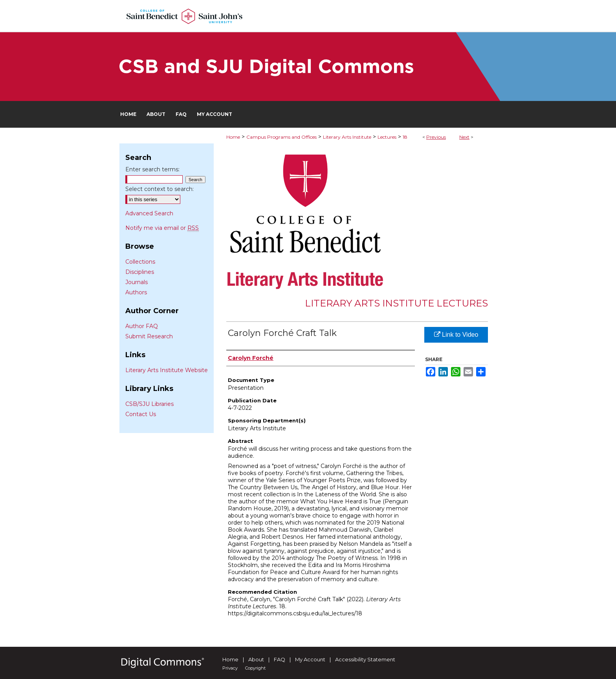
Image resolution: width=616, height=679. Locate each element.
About (256, 659)
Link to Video (456, 335)
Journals (137, 282)
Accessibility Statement (365, 659)
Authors (136, 292)
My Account (310, 659)
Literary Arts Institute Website (167, 370)
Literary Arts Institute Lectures (396, 303)
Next (464, 137)
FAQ (280, 659)
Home (233, 137)
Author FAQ (142, 326)
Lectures (387, 137)
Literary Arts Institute (347, 137)
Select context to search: (159, 189)
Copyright (255, 668)
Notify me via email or (162, 228)
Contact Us (141, 414)
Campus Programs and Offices (281, 137)
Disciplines (140, 272)
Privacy (230, 668)
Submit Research (149, 336)
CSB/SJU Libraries (149, 404)
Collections (140, 262)
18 (405, 137)
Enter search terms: (152, 169)
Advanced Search (149, 213)
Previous (436, 137)
